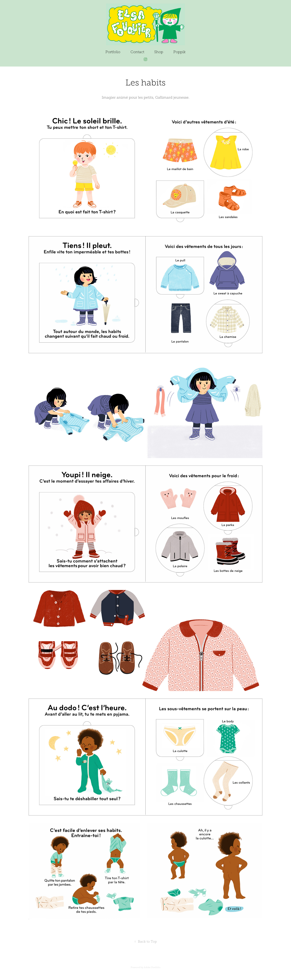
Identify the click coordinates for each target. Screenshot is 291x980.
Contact (137, 52)
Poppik (179, 52)
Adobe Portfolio (152, 967)
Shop (159, 52)
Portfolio (113, 52)
